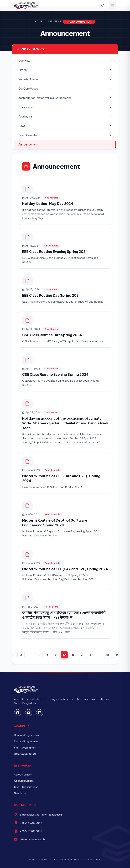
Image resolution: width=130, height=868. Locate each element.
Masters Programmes (26, 741)
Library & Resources (25, 754)
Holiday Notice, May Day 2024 (48, 203)
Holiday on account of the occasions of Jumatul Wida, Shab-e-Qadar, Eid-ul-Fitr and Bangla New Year (65, 423)
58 (108, 655)
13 (90, 655)
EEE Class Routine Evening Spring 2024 (55, 251)
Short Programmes (25, 748)
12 (81, 655)
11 (73, 655)
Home (39, 21)
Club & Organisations (26, 787)
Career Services (23, 774)
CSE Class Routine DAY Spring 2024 (52, 335)
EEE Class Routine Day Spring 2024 (52, 295)
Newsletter (20, 793)
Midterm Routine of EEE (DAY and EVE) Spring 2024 (65, 569)
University (56, 21)
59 (117, 655)
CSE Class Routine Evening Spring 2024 (55, 374)
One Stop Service (24, 781)
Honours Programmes (27, 735)
